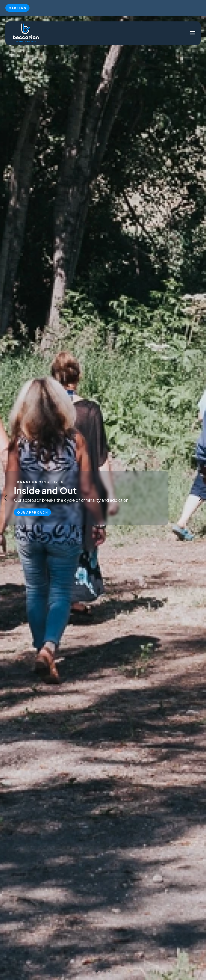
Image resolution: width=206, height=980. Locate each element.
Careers (17, 8)
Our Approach (32, 512)
